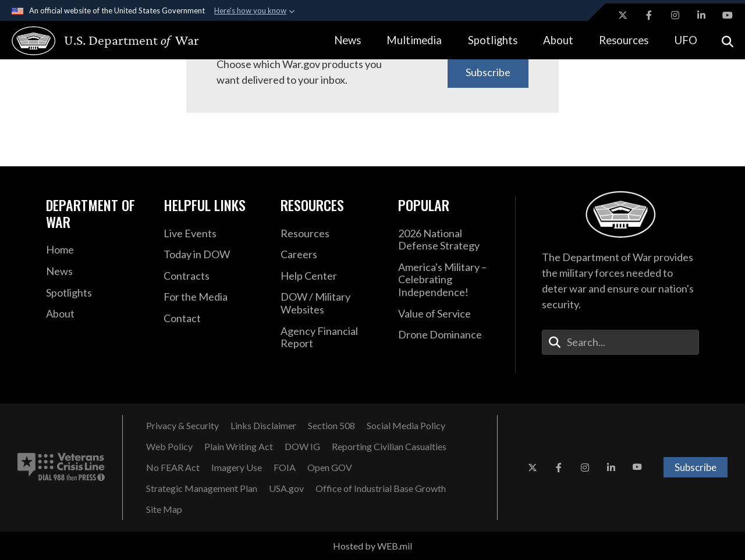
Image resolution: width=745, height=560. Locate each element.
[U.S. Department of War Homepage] (95, 41)
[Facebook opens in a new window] (649, 15)
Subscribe (488, 72)
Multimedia (414, 40)
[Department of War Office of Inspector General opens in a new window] (302, 447)
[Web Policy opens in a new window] (169, 447)
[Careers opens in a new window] (331, 255)
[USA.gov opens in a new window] (286, 488)
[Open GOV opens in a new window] (330, 468)
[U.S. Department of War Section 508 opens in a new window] (331, 426)
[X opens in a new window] (623, 15)
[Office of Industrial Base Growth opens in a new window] (381, 488)
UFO (686, 40)
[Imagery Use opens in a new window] (237, 468)
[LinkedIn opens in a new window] (701, 15)
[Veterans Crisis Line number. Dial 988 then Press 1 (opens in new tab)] (61, 468)
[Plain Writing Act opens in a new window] (239, 447)
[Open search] (728, 40)
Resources (624, 40)
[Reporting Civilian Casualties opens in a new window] (389, 447)
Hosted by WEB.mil (372, 546)
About (558, 40)
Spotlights (493, 40)
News (347, 40)
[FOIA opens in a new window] (285, 468)
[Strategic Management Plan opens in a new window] (202, 488)
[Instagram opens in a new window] (675, 15)
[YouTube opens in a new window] (728, 15)
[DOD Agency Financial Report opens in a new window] (331, 338)
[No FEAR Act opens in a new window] (173, 468)
